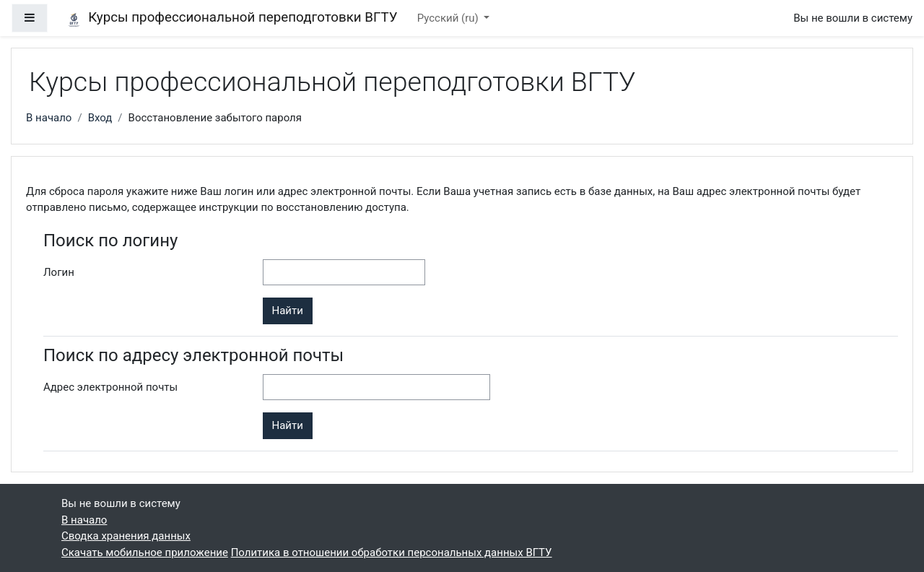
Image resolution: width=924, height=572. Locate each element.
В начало (49, 118)
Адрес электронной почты (110, 387)
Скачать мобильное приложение (145, 552)
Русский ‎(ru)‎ (449, 18)
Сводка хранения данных (126, 536)
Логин (59, 272)
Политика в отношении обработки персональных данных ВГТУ (392, 552)
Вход (100, 118)
